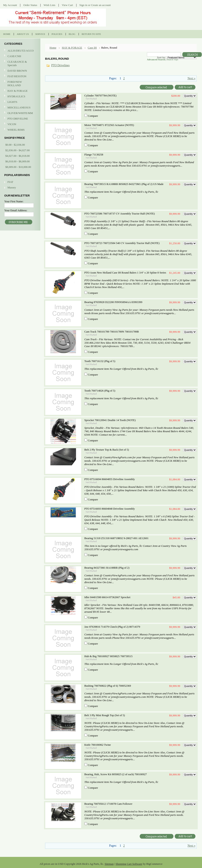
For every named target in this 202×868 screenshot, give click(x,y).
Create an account (101, 5)
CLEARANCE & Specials (17, 63)
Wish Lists (49, 5)
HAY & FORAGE (20, 91)
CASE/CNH (20, 56)
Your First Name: (14, 201)
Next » (191, 78)
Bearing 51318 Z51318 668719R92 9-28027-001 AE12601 (116, 538)
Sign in (83, 5)
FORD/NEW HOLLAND (20, 84)
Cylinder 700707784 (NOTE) (100, 96)
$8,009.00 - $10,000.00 (18, 167)
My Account (10, 5)
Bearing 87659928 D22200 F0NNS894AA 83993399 (113, 302)
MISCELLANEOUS (20, 108)
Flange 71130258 (94, 155)
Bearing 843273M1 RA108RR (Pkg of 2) (107, 568)
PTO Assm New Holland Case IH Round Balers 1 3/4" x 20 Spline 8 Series (125, 273)
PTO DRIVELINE (20, 119)
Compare (93, 116)
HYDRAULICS (20, 97)
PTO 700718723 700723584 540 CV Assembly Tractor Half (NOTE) (122, 243)
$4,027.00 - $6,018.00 (18, 156)
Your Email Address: (16, 210)
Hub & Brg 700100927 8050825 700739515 (108, 656)
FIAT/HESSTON (20, 76)
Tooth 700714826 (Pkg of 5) (100, 391)
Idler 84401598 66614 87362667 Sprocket (107, 597)
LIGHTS (12, 102)
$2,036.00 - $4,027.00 (18, 150)
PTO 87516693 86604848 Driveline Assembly (110, 509)
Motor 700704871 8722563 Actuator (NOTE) (109, 125)
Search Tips (172, 59)
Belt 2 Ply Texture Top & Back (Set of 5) (107, 450)
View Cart (67, 5)
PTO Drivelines (60, 65)
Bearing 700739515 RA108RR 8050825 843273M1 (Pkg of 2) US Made (124, 184)
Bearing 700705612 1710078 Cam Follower (108, 804)
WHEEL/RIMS (16, 130)
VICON (20, 124)
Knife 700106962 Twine (98, 745)
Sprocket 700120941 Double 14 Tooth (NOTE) (110, 420)
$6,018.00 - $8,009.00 (18, 161)
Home (53, 48)
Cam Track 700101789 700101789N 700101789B (112, 332)
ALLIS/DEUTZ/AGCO (20, 51)
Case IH (92, 48)
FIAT (10, 182)
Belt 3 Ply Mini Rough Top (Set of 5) (105, 715)
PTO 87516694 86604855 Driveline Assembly (110, 479)
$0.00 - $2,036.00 (15, 145)
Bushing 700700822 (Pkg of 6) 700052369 (108, 686)
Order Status (30, 5)
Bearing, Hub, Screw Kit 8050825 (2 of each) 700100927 (116, 774)
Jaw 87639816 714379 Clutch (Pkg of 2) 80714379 (112, 627)
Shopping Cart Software (129, 864)
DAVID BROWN (20, 71)
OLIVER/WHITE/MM (20, 113)
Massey (12, 187)
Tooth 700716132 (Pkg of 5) (100, 361)
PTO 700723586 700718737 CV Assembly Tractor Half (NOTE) (120, 214)
